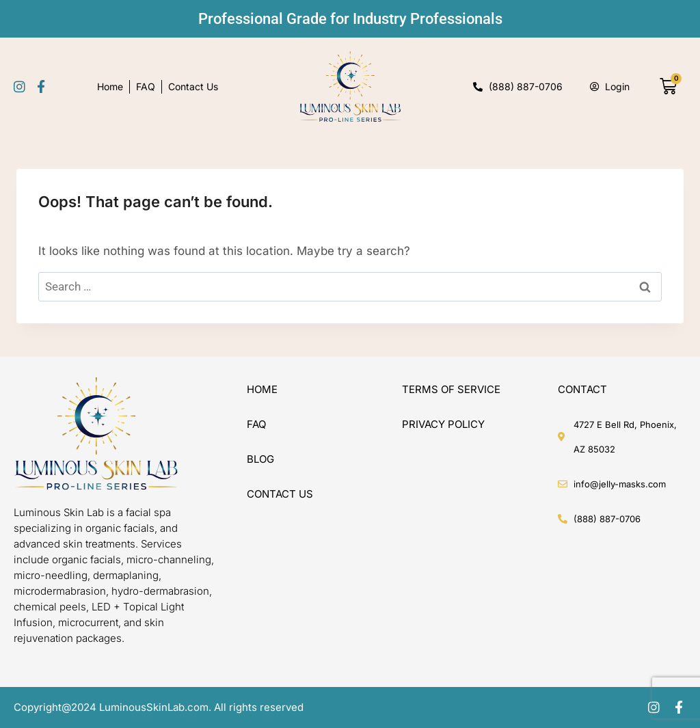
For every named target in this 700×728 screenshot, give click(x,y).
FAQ (146, 86)
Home (110, 86)
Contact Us (193, 86)
